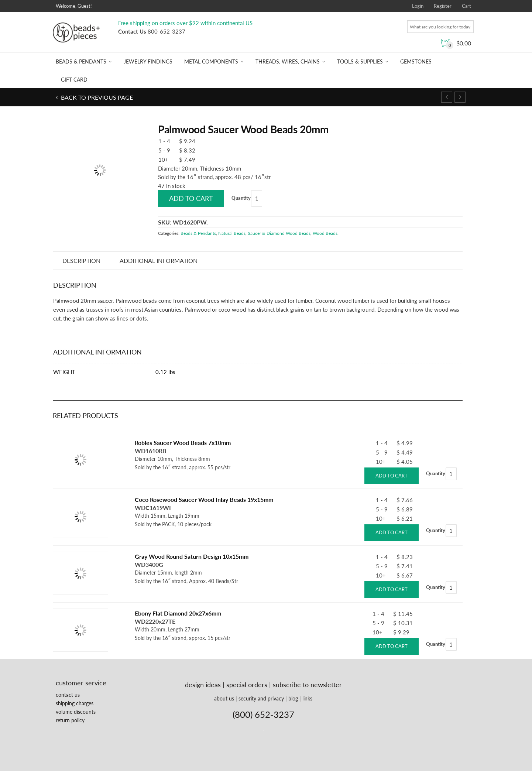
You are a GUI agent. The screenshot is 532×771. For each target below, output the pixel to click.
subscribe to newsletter (307, 685)
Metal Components (211, 61)
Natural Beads (232, 233)
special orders (247, 685)
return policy (70, 720)
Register (443, 6)
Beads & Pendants (81, 61)
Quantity (241, 198)
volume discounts (76, 712)
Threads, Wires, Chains (288, 61)
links (307, 698)
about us (224, 698)
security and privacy (261, 698)
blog (293, 698)
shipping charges (75, 703)
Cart (466, 6)
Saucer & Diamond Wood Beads (279, 233)
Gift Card (74, 80)
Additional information (159, 261)
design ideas (203, 685)
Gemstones (416, 61)
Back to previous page (96, 97)
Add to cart (191, 198)
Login (418, 6)
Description (81, 261)
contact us (68, 695)
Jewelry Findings (148, 61)
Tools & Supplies (360, 61)
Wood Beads (325, 233)
